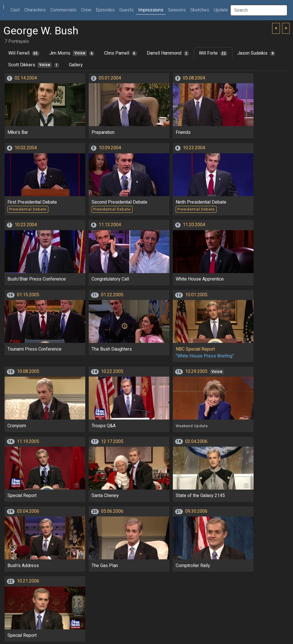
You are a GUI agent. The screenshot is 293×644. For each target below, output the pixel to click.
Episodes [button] (105, 10)
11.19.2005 (28, 442)
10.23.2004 (194, 148)
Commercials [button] (63, 10)
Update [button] (221, 10)
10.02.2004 (26, 148)
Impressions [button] (151, 10)
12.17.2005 (112, 442)
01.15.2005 (28, 295)
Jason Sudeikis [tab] (256, 53)
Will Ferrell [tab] (24, 53)
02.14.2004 (26, 78)
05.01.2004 (110, 78)
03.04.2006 (28, 511)
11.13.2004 (110, 225)
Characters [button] (35, 10)
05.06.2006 (112, 511)
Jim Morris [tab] (72, 53)
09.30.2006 (196, 511)
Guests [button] (126, 10)
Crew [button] (86, 10)
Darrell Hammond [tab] (168, 53)
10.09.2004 (110, 148)
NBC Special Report (195, 349)
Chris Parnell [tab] (121, 53)
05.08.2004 (194, 78)
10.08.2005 (28, 371)
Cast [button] (16, 10)
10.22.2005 (112, 371)
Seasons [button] (177, 10)
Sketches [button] (200, 10)
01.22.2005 (112, 295)
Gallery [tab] (76, 65)
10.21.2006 (28, 581)
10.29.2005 (196, 371)
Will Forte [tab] (213, 53)
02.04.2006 (196, 442)
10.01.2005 (196, 295)
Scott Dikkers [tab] (34, 65)
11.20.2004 (194, 225)
